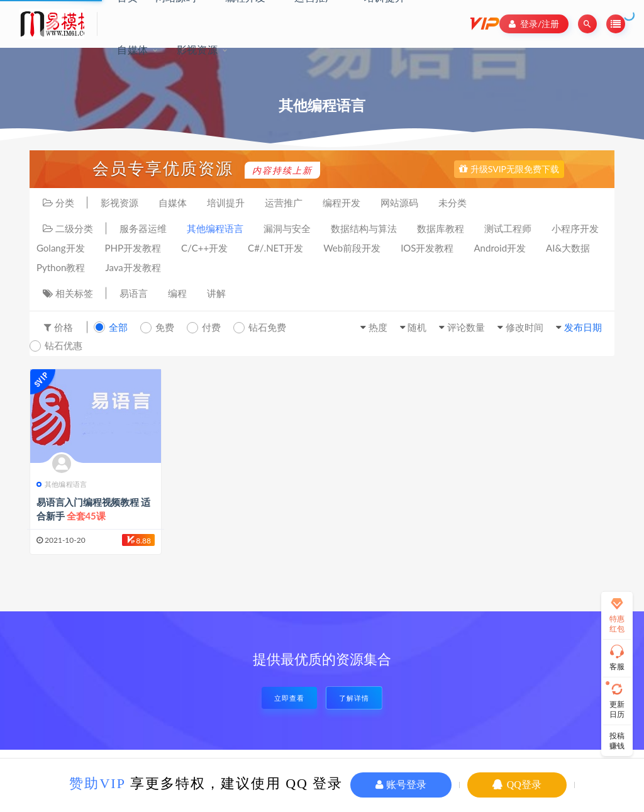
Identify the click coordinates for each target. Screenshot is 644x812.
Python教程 (61, 267)
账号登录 (401, 785)
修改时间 (525, 327)
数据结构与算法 (364, 228)
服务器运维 (143, 228)
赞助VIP (97, 783)
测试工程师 (508, 228)
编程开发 (341, 203)
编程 (177, 293)
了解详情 (354, 698)
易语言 (134, 293)
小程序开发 (575, 228)
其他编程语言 (215, 228)
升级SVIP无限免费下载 (509, 169)
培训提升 (226, 203)
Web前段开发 (352, 248)
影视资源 (197, 49)
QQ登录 (517, 785)
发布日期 (583, 327)
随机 (417, 327)
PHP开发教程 (133, 248)
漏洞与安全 (287, 228)
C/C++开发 (204, 248)
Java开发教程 (133, 267)
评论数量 (466, 327)
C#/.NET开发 (275, 248)
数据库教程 (441, 228)
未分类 (452, 203)
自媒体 (132, 49)
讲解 (216, 293)
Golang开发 (61, 248)
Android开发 (500, 248)
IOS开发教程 (427, 248)
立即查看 (289, 698)
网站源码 (399, 203)
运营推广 (284, 203)
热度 (378, 327)
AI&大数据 (568, 248)
